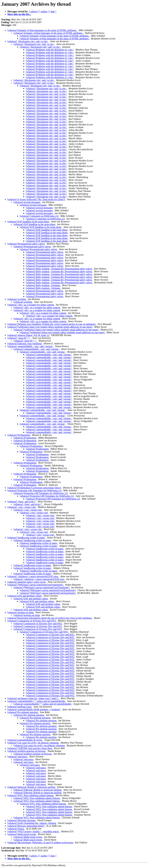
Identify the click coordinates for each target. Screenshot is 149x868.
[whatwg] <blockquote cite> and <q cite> (28, 41)
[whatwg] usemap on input (21, 612)
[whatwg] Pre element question (23, 712)
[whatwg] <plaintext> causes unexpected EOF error (33, 576)
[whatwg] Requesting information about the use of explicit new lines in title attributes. (50, 618)
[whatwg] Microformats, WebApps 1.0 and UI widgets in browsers (41, 843)
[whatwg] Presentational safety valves (26, 244)
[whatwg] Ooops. (16, 829)
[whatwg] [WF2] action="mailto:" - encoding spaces (34, 831)
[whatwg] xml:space (18, 757)
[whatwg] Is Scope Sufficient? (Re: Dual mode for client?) (37, 199)
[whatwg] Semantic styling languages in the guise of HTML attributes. (42, 30)
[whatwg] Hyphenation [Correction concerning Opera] (35, 488)
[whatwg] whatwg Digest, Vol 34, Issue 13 (29, 335)
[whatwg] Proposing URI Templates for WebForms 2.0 (35, 490)
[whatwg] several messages (27, 202)
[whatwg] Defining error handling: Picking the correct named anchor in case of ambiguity (52, 324)
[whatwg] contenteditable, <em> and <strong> (31, 346)
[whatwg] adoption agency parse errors (27, 582)
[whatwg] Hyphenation (19, 435)
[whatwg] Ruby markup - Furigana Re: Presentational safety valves (59, 269)
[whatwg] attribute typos (20, 707)
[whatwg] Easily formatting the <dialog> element (32, 823)
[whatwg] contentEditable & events (25, 740)
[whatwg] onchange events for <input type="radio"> (34, 698)
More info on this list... (19, 14)
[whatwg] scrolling (17, 299)
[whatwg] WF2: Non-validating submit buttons (31, 795)
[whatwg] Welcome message (22, 820)
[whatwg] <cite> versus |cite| (22, 507)
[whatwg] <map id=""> (19, 338)
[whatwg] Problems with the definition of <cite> (50, 50)
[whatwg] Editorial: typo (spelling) (25, 344)
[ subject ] (34, 11)
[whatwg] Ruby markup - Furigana (43, 285)
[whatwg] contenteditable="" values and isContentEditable (37, 701)
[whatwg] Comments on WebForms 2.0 (39, 216)
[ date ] (53, 11)
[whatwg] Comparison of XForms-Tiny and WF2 (32, 621)
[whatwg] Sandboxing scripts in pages (26, 538)
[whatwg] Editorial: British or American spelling (32, 787)
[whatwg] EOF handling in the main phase (29, 222)
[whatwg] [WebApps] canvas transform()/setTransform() (36, 585)
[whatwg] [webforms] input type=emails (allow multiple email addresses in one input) (50, 327)
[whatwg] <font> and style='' (22, 502)
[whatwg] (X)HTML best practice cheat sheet (30, 748)
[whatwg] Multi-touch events (22, 834)
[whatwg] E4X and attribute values (25, 596)
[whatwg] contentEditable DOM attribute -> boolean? (34, 709)
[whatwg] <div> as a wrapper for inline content (31, 305)
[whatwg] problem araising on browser (27, 751)
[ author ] (44, 11)
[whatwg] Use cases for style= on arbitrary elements (33, 743)
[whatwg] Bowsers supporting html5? (26, 826)
